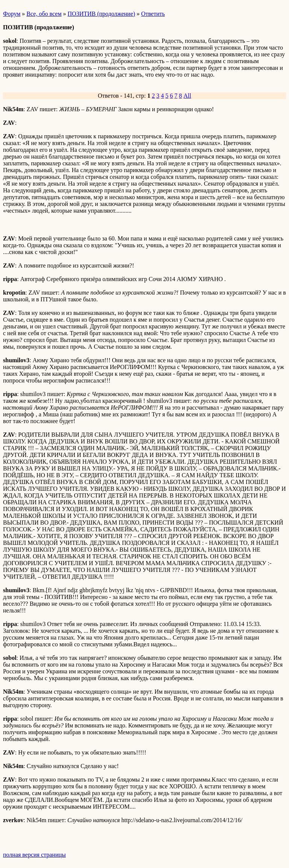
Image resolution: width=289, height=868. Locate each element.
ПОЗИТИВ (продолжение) (102, 14)
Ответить (153, 14)
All (187, 96)
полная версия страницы (34, 855)
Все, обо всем (44, 14)
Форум (12, 14)
